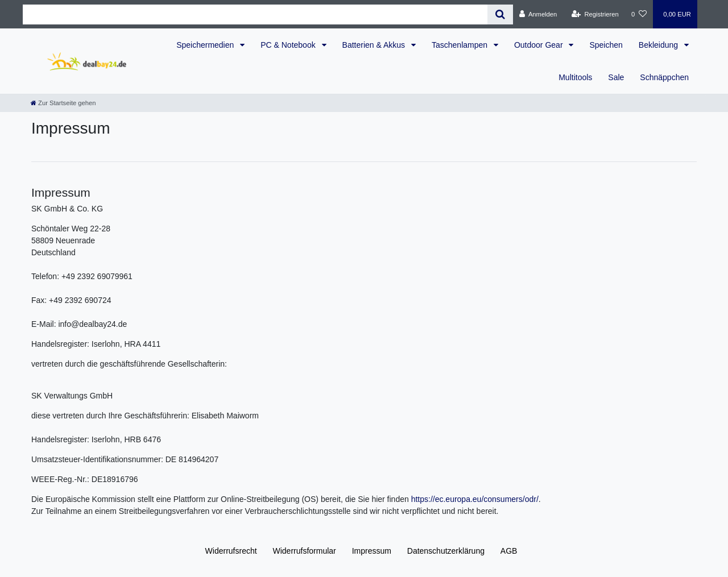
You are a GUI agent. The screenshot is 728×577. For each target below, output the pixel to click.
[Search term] (255, 14)
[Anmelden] (538, 14)
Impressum (372, 551)
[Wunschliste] (639, 14)
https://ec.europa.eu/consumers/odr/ (475, 499)
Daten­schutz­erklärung (446, 551)
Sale (616, 77)
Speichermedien (206, 45)
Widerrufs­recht (231, 551)
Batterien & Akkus (375, 45)
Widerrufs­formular (305, 551)
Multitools (575, 77)
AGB (509, 551)
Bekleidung (659, 45)
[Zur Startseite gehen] (63, 103)
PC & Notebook (289, 45)
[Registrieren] (595, 14)
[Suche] (500, 14)
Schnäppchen (664, 77)
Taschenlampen (461, 45)
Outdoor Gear (540, 45)
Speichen (606, 45)
